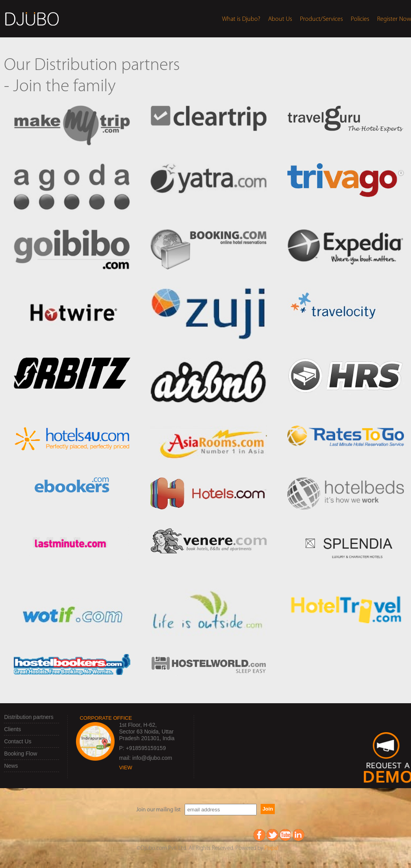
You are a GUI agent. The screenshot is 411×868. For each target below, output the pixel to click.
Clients (12, 729)
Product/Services (321, 19)
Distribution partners (29, 717)
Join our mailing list (158, 810)
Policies (360, 19)
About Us (280, 19)
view (125, 768)
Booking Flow (20, 754)
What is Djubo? (241, 19)
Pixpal (271, 849)
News (11, 766)
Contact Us (18, 741)
